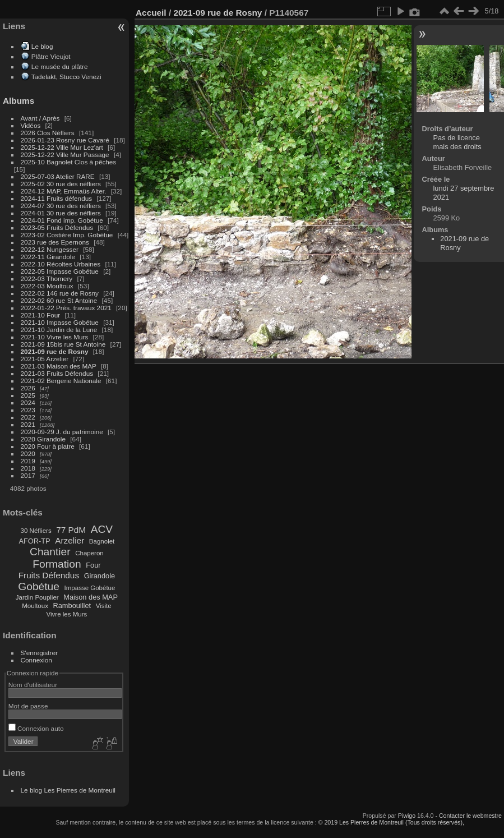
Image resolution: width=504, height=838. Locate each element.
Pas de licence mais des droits (457, 142)
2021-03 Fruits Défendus (57, 373)
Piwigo (407, 816)
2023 (28, 410)
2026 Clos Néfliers (48, 133)
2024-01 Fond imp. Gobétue (62, 220)
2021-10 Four (41, 315)
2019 (28, 461)
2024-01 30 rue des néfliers (62, 213)
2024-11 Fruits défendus (57, 198)
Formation (57, 564)
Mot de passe (28, 706)
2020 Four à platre (48, 446)
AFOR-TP (34, 541)
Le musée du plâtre (60, 66)
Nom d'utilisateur (33, 685)
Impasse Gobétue (90, 588)
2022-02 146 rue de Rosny (60, 293)
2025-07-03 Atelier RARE (58, 176)
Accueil (151, 13)
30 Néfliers (36, 531)
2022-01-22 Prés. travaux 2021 (66, 308)
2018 (28, 468)
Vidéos (31, 125)
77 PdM (71, 530)
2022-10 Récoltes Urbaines (61, 264)
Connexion (36, 660)
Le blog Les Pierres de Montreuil (68, 790)
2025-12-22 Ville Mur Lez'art (62, 147)
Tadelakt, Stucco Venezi (66, 77)
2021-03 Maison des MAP (59, 366)
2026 (28, 388)
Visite (104, 606)
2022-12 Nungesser (50, 249)
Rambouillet (72, 606)
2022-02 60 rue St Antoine (59, 300)
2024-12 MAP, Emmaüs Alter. (64, 191)
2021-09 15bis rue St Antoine (63, 344)
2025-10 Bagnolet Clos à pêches (69, 162)
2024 (28, 402)
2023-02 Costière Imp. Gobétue (67, 235)
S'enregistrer (39, 653)
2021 (28, 424)
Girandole (100, 576)
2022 (28, 417)
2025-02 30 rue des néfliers (61, 184)
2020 (28, 453)
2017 (28, 475)
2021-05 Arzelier (45, 359)
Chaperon (89, 553)
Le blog (42, 46)
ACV (102, 529)
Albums (19, 101)
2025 (28, 395)
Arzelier (70, 540)
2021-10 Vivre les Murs (55, 337)
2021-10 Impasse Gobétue (60, 322)
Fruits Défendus (49, 575)
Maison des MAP (91, 597)
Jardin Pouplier (37, 597)
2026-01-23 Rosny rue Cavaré (65, 140)
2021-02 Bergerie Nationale (61, 381)
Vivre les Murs (67, 614)
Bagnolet (102, 541)
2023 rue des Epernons (55, 242)
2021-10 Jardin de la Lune (59, 330)
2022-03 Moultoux (47, 286)
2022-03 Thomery (47, 278)
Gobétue (39, 586)
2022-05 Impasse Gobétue (60, 271)
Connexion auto (36, 728)
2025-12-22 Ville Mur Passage (65, 155)
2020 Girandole (43, 439)
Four (93, 565)
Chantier (50, 552)
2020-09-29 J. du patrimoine (62, 432)
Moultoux (35, 606)
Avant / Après (40, 118)
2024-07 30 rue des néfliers (61, 206)
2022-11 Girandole (48, 257)
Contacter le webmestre (470, 816)
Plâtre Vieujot (51, 56)
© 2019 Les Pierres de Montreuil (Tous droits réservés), (391, 822)
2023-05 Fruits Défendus (57, 227)
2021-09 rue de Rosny (55, 351)
